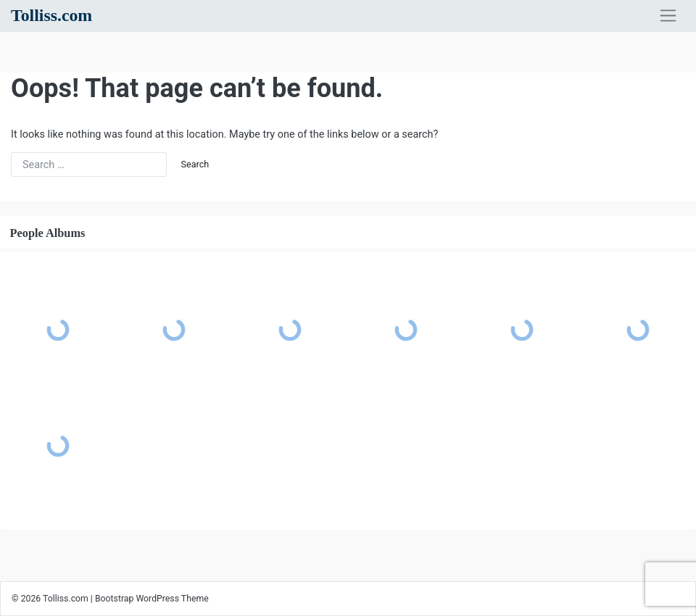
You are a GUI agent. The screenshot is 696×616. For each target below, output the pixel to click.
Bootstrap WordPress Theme (152, 599)
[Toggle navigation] (668, 16)
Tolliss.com (51, 15)
